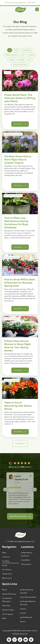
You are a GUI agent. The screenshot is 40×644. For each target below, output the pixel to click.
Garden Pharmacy (9, 594)
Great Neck (25, 560)
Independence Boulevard (27, 554)
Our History (7, 570)
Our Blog (6, 561)
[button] (20, 444)
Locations (6, 557)
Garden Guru (7, 574)
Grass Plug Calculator (28, 597)
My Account (7, 578)
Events (5, 565)
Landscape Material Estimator (28, 603)
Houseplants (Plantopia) (7, 600)
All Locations (26, 564)
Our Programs (8, 614)
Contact (23, 613)
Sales (4, 553)
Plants (4, 590)
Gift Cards (6, 606)
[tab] (10, 50)
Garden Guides (8, 610)
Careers (23, 609)
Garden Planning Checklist (26, 591)
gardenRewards (26, 617)
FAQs (4, 618)
